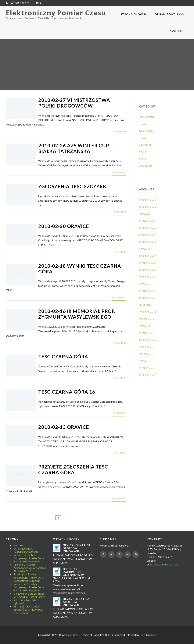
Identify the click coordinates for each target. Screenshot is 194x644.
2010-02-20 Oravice (64, 226)
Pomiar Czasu (72, 635)
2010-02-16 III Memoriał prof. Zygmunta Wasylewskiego (77, 314)
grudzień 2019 (147, 235)
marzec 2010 (147, 354)
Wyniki (143, 152)
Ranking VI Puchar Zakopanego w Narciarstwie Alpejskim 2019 (30, 568)
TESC (142, 124)
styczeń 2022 (147, 221)
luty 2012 (145, 284)
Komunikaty (146, 131)
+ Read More (119, 131)
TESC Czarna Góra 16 (67, 392)
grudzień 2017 (147, 256)
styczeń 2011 (147, 333)
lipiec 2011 (145, 305)
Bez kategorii (147, 117)
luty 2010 (145, 361)
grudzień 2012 (147, 270)
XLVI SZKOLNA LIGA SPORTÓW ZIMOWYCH (77, 548)
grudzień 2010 (147, 340)
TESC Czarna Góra (63, 356)
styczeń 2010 (147, 368)
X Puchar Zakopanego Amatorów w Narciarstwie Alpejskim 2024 (71, 575)
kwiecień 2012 (148, 277)
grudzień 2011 (147, 298)
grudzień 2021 (147, 228)
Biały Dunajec (148, 635)
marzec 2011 (147, 319)
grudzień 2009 (147, 375)
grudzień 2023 (147, 200)
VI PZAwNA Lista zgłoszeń (29, 597)
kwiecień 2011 (148, 312)
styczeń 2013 (147, 263)
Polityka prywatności (26, 552)
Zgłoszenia (146, 166)
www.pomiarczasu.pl (166, 564)
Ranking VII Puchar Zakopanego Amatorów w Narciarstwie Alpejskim (29, 577)
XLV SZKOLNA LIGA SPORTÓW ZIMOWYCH (76, 602)
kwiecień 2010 (148, 347)
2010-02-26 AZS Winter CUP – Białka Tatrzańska (76, 148)
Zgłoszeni (145, 145)
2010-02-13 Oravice (64, 427)
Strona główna (134, 14)
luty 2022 (145, 214)
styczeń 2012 (147, 291)
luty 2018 (145, 249)
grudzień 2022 (147, 207)
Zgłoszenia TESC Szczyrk (72, 186)
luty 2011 (145, 326)
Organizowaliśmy (169, 14)
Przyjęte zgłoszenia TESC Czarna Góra (73, 469)
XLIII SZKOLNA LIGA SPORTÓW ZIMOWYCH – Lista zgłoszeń (29, 610)
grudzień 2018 (147, 242)
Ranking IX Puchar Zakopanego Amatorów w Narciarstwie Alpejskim (29, 558)
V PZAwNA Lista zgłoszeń (29, 594)
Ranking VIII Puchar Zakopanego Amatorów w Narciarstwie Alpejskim (29, 587)
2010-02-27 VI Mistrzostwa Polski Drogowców (74, 103)
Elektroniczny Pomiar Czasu (56, 13)
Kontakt (177, 31)
